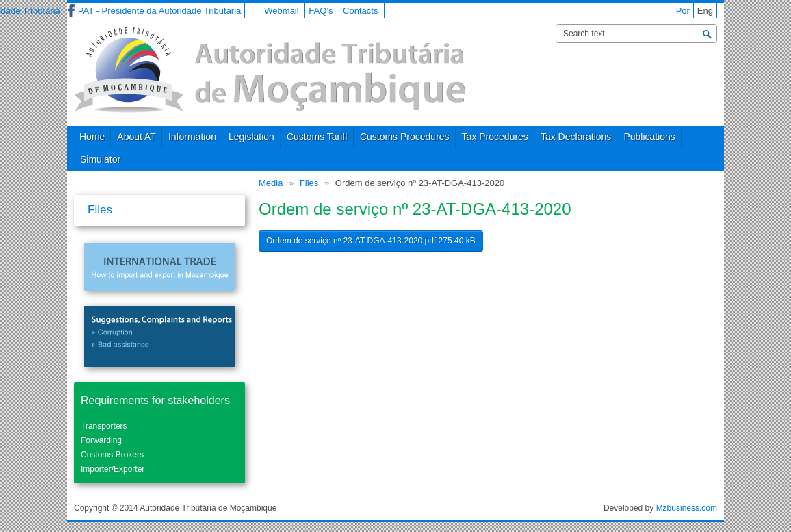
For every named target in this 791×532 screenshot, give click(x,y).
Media (271, 183)
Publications (649, 137)
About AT (137, 137)
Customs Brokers (112, 455)
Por (683, 11)
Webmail (281, 11)
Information (192, 137)
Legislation (251, 137)
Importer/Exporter (113, 469)
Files (309, 183)
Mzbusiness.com (687, 508)
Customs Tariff (317, 137)
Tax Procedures (495, 137)
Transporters (104, 426)
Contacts (360, 11)
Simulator (100, 159)
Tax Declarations (576, 137)
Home (92, 137)
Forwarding (101, 440)
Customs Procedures (405, 137)
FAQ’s (321, 11)
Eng (705, 11)
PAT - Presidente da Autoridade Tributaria (159, 11)
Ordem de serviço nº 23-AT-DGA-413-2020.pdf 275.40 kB (371, 241)
